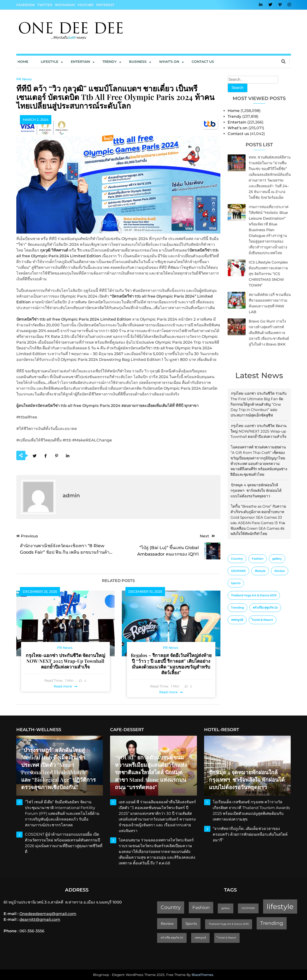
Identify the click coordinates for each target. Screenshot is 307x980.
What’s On (169, 62)
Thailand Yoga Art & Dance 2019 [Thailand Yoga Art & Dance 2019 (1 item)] (254, 595)
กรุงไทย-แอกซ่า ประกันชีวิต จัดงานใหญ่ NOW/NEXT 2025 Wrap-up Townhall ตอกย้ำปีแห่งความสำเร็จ (258, 431)
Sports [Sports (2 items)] (236, 583)
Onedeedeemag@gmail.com (48, 914)
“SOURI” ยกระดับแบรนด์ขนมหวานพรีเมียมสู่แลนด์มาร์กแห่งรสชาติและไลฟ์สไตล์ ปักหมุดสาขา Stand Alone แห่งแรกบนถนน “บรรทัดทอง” (151, 772)
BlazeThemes (202, 975)
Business (138, 62)
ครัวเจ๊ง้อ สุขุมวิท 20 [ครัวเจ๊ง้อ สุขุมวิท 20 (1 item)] (265, 607)
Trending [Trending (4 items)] (237, 607)
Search (238, 88)
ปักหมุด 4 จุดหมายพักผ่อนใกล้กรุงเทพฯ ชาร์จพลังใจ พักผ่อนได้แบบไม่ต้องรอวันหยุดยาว (256, 490)
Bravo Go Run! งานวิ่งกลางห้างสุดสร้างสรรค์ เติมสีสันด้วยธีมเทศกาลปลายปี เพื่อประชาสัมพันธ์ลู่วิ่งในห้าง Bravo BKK (269, 333)
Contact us (203, 62)
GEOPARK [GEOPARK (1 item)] (238, 571)
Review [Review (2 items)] (280, 571)
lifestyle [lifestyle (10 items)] (260, 571)
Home (23, 62)
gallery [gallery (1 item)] (277, 559)
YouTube (86, 5)
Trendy (109, 62)
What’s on (238, 128)
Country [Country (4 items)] (237, 559)
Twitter (45, 5)
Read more (63, 686)
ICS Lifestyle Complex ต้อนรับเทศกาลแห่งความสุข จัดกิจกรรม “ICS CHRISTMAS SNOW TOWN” (268, 274)
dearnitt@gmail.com (40, 919)
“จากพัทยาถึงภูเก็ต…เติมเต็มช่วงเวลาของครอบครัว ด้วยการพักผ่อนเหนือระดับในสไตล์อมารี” (250, 834)
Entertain (80, 62)
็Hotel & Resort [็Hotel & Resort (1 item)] (263, 620)
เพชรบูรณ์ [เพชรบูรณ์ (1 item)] (237, 620)
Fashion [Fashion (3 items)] (258, 559)
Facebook (26, 5)
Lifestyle (50, 62)
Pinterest (105, 5)
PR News (24, 79)
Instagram (65, 5)
